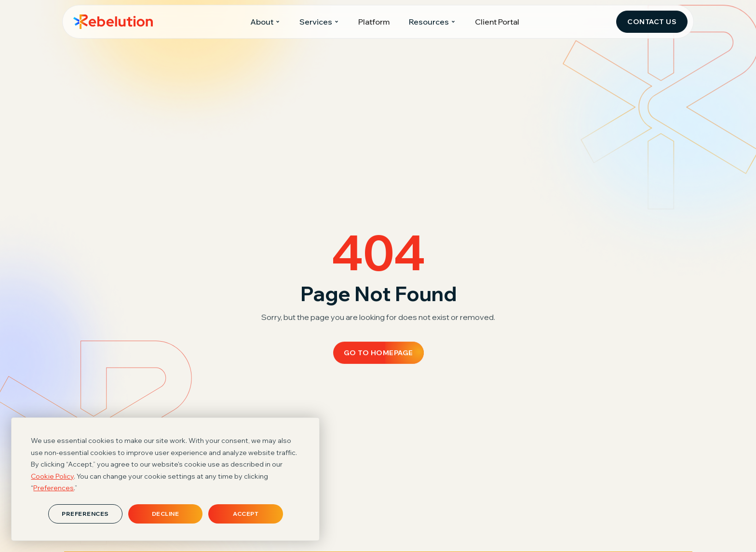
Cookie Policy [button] (52, 476)
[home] (113, 22)
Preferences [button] (54, 488)
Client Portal (497, 22)
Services (316, 22)
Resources (429, 22)
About (262, 22)
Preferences (85, 514)
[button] (265, 22)
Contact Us (652, 22)
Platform (374, 22)
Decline (166, 514)
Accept (246, 514)
